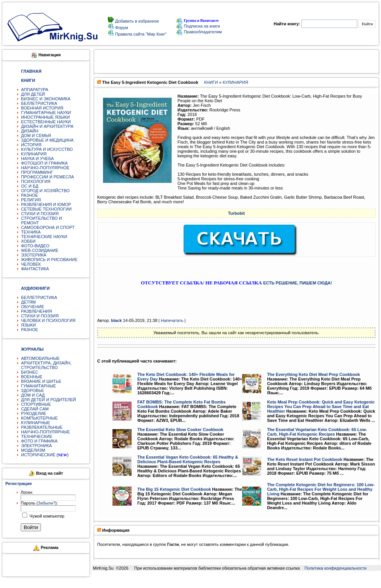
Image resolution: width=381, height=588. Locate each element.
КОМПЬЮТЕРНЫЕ (39, 418)
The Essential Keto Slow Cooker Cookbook (180, 430)
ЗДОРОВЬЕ (33, 390)
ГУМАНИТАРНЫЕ (38, 386)
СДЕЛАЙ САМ (35, 409)
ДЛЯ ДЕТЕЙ (33, 94)
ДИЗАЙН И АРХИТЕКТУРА (47, 126)
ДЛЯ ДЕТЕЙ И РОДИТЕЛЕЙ (49, 400)
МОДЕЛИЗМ (33, 450)
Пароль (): (39, 503)
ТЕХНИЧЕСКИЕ (37, 436)
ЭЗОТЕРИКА (34, 255)
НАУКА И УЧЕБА (37, 158)
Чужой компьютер (46, 516)
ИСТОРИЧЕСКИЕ (38, 455)
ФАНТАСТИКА (35, 269)
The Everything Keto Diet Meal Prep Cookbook (313, 374)
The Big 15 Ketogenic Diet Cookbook (174, 489)
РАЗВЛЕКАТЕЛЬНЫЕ (42, 427)
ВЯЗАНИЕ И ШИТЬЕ (41, 381)
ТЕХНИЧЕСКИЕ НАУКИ (44, 237)
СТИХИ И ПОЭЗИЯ (40, 214)
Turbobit (236, 213)
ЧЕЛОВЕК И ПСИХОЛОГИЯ (48, 320)
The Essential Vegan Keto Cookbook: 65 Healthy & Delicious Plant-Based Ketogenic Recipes (188, 459)
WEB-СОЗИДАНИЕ (40, 250)
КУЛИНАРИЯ (34, 154)
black (116, 320)
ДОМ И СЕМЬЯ (36, 136)
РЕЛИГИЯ (31, 200)
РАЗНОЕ (29, 195)
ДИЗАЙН (30, 131)
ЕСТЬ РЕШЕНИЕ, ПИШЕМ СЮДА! (298, 283)
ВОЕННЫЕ (32, 377)
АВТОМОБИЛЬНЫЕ (40, 358)
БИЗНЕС (30, 372)
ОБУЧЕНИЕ (33, 307)
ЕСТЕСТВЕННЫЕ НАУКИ (46, 122)
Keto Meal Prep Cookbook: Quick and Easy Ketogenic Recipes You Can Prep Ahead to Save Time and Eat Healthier (321, 407)
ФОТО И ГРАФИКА (39, 441)
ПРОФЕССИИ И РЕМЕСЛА (47, 177)
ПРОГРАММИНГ (37, 172)
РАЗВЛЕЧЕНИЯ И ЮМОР (46, 204)
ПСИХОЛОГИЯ (36, 181)
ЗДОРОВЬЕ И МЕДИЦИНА (47, 140)
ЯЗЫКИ (28, 325)
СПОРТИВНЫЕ (36, 404)
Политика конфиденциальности (335, 568)
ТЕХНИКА (31, 232)
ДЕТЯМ (28, 302)
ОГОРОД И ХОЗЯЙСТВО (45, 191)
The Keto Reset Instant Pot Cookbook (305, 459)
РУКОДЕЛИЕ (34, 413)
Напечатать (172, 320)
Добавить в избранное (137, 21)
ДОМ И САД (33, 395)
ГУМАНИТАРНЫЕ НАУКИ (46, 113)
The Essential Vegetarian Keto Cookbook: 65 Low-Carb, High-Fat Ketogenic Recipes (317, 432)
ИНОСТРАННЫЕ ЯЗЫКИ (45, 117)
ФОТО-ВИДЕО (35, 246)
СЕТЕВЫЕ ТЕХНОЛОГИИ (46, 209)
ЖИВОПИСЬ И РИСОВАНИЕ (49, 260)
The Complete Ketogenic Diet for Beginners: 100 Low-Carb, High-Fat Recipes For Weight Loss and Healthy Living (321, 489)
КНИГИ (211, 82)
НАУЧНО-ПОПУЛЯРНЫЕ (46, 432)
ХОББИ (28, 241)
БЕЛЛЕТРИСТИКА (39, 103)
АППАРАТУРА (35, 90)
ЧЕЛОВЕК (31, 264)
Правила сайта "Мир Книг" (140, 34)
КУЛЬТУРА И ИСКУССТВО (47, 149)
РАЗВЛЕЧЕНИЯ (37, 311)
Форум (121, 28)
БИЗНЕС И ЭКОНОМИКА (46, 99)
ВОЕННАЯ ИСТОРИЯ (42, 108)
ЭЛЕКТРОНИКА (36, 446)
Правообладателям (199, 32)
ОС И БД (30, 186)
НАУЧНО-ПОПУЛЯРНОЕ (45, 168)
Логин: (27, 492)
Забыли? (47, 503)
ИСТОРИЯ (31, 145)
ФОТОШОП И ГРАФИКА (44, 163)
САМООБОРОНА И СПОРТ (48, 227)
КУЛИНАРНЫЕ (36, 423)
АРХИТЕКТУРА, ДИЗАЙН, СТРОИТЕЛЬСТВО (46, 365)
